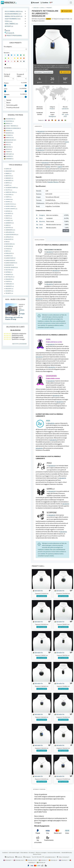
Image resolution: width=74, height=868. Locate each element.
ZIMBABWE (10, 159)
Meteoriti (9, 26)
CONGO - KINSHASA (12, 126)
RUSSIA (9, 149)
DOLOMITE (9, 213)
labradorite (38, 591)
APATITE (9, 183)
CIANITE (8, 197)
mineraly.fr (8, 860)
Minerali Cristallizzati (14, 16)
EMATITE (9, 216)
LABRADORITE (10, 230)
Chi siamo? (32, 852)
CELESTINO (9, 195)
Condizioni (5, 852)
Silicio (41, 218)
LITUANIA (9, 135)
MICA (7, 242)
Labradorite (65, 109)
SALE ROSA (9, 270)
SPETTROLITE (10, 277)
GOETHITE (9, 227)
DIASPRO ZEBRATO (11, 209)
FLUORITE (9, 220)
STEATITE (9, 281)
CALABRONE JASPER (12, 188)
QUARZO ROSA (10, 260)
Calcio (41, 224)
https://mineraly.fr (64, 857)
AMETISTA (9, 176)
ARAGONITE (9, 289)
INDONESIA (10, 133)
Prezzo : (6, 83)
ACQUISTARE (66, 11)
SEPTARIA (9, 272)
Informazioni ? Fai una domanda (44, 72)
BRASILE (9, 123)
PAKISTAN (9, 147)
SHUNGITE (9, 274)
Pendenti (49, 8)
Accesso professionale (54, 852)
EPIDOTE (9, 218)
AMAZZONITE (10, 171)
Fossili (8, 21)
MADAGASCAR (11, 140)
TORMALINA (10, 284)
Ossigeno (42, 215)
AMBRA (8, 173)
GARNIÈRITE (10, 223)
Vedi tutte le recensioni (19, 344)
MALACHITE (9, 239)
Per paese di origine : (20, 75)
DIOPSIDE (9, 211)
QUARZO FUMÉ (10, 258)
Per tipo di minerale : (7, 75)
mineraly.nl (63, 860)
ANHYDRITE (9, 180)
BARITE (8, 185)
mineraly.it (43, 860)
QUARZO (9, 256)
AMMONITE (9, 178)
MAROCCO (10, 137)
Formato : (7, 94)
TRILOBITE (9, 293)
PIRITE (8, 251)
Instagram (27, 857)
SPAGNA (9, 130)
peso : (6, 89)
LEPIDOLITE (9, 237)
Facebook (19, 857)
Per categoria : (8, 47)
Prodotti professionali (13, 35)
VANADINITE (10, 286)
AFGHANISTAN (10, 119)
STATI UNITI (10, 154)
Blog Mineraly (9, 857)
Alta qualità (9, 33)
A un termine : (8, 68)
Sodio (41, 228)
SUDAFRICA (9, 156)
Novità (7, 31)
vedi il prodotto (42, 596)
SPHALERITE (9, 279)
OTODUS (9, 249)
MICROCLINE (10, 244)
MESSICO (9, 142)
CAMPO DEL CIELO (11, 192)
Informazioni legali (14, 852)
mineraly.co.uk (19, 860)
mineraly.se (41, 862)
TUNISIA (9, 152)
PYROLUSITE (10, 253)
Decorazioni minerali (13, 14)
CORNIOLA (9, 199)
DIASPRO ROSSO (11, 204)
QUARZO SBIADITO (11, 263)
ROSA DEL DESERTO (12, 267)
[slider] (5, 85)
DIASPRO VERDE (11, 206)
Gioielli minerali (11, 24)
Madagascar (52, 116)
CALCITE (9, 190)
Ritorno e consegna (41, 852)
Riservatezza (24, 852)
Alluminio (42, 221)
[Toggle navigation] (71, 3)
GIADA (8, 225)
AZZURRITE (9, 291)
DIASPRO (9, 202)
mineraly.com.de (31, 860)
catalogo (36, 8)
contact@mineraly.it (50, 857)
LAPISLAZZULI (10, 232)
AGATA (8, 169)
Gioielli (43, 8)
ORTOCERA (9, 246)
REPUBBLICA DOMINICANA (13, 128)
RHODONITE (10, 265)
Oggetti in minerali (13, 19)
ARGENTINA (10, 121)
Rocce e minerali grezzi (14, 11)
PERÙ (8, 145)
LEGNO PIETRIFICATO (12, 234)
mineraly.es (53, 860)
